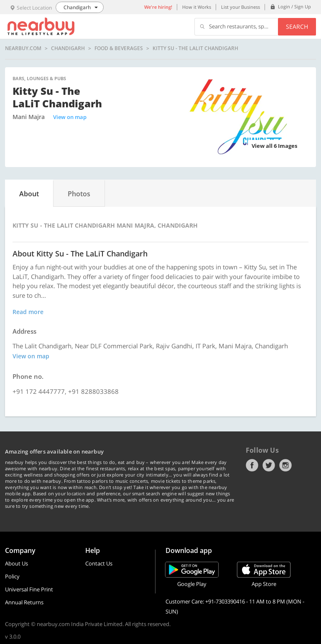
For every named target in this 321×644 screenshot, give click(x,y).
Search (297, 27)
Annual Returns (24, 602)
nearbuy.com (23, 48)
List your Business (241, 7)
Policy (12, 576)
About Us (17, 563)
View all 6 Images (274, 146)
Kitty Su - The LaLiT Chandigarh (195, 48)
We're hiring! (158, 7)
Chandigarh (68, 48)
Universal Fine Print (29, 589)
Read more (28, 312)
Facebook (252, 465)
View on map (70, 117)
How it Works (197, 7)
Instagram (285, 465)
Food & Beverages (119, 48)
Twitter (269, 465)
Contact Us (99, 563)
